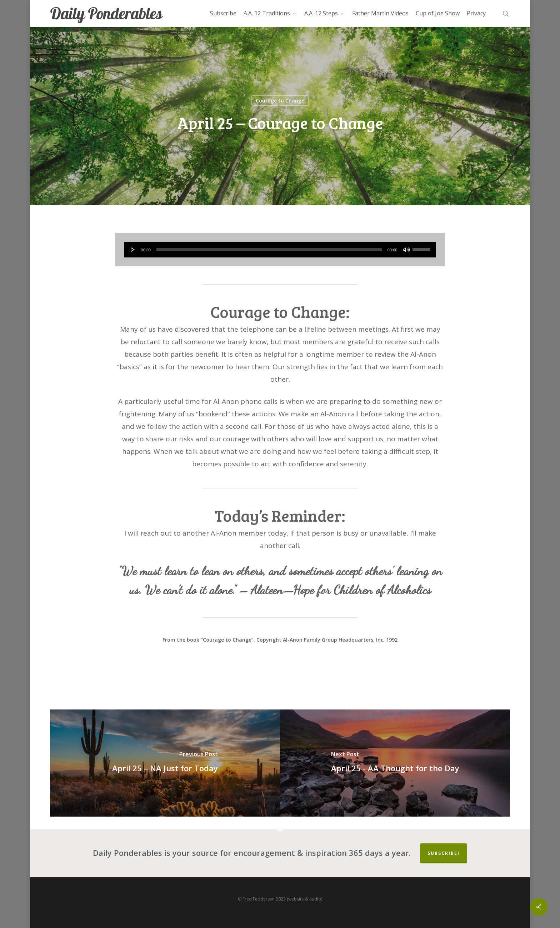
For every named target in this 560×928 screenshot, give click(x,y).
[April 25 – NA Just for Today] (165, 763)
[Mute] (406, 250)
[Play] (133, 250)
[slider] (269, 250)
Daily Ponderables (106, 13)
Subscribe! (444, 853)
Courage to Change (280, 101)
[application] (280, 250)
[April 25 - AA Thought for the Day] (395, 763)
